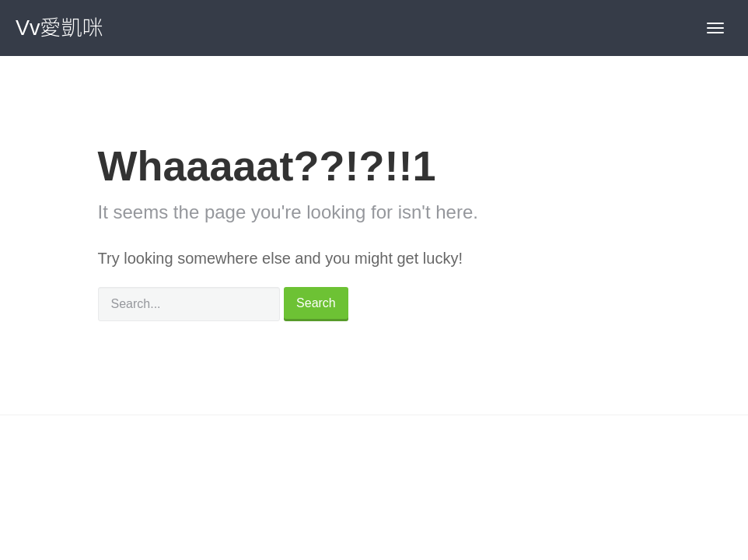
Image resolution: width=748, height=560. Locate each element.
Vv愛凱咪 (59, 28)
